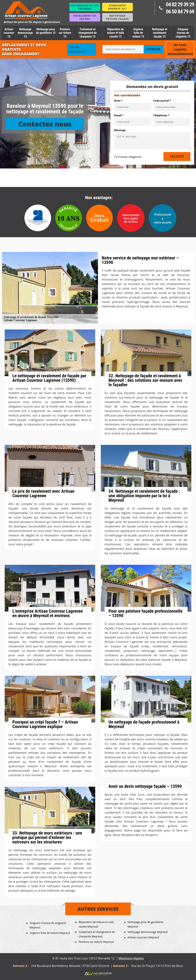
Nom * (118, 101)
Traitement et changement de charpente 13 (88, 33)
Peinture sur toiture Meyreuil (96, 942)
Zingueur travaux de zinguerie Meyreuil (48, 925)
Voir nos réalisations (77, 49)
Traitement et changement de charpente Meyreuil (97, 934)
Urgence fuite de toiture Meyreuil (50, 933)
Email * (119, 115)
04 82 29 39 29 (180, 4)
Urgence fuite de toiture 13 (138, 33)
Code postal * (162, 101)
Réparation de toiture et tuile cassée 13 (115, 33)
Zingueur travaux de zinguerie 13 (183, 33)
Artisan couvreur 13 (9, 33)
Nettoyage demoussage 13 (25, 33)
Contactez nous (45, 124)
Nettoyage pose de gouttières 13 (46, 31)
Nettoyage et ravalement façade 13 (160, 33)
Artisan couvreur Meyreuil (143, 937)
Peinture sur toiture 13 (65, 33)
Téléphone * (161, 115)
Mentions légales (131, 958)
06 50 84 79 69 (180, 11)
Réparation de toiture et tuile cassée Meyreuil (96, 924)
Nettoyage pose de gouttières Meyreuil (146, 924)
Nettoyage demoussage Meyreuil (148, 932)
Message (120, 130)
